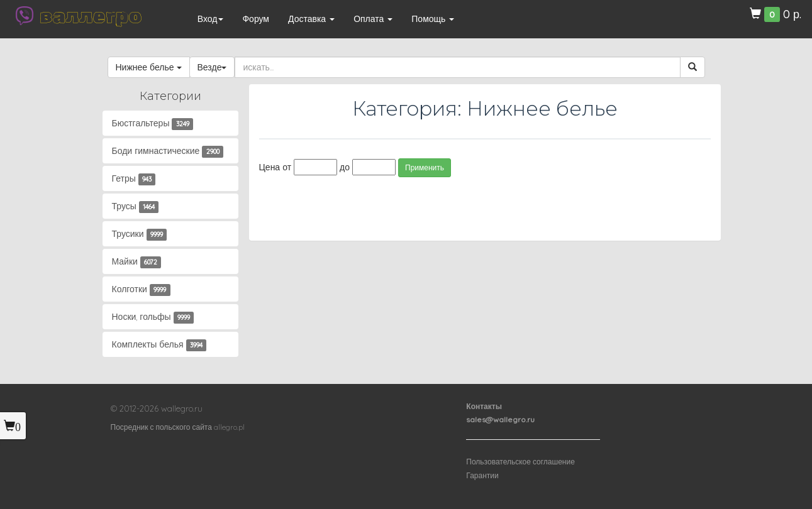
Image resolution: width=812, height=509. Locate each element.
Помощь (433, 19)
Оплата (373, 19)
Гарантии (482, 475)
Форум (256, 19)
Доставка (311, 19)
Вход (211, 19)
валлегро (91, 16)
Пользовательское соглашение (520, 462)
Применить (425, 167)
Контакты (484, 406)
